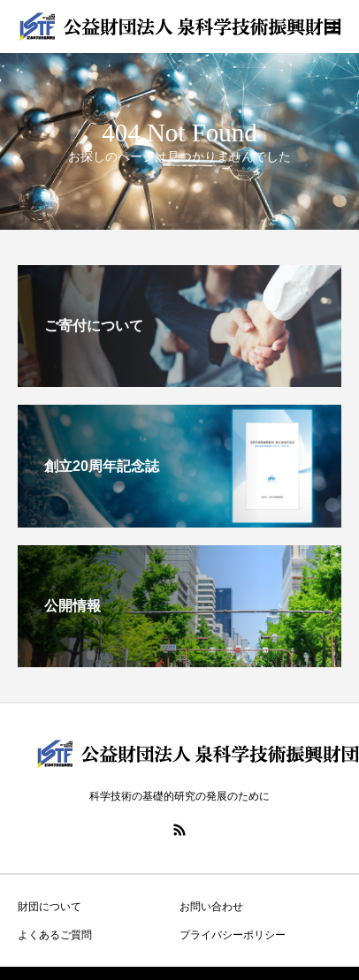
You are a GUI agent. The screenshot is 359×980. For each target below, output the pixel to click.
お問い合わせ (211, 907)
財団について (50, 907)
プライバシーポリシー (233, 935)
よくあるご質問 (55, 935)
